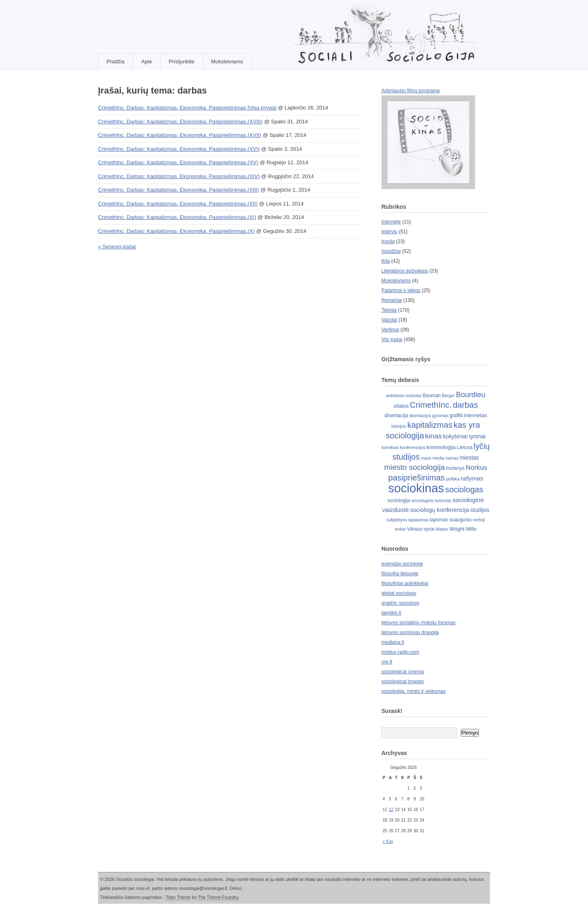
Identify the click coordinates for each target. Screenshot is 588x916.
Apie (147, 61)
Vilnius (415, 529)
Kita (386, 261)
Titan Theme (178, 897)
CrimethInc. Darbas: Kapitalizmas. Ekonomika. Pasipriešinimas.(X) (176, 231)
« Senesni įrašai (117, 247)
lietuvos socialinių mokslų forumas (418, 623)
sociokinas (416, 488)
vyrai (429, 529)
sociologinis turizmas (431, 500)
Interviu (389, 232)
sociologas (464, 489)
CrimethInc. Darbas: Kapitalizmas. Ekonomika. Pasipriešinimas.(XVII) (180, 135)
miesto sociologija (414, 467)
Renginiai (392, 300)
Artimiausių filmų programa (411, 91)
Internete (391, 222)
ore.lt (387, 662)
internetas (475, 415)
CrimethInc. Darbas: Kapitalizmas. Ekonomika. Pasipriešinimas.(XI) (177, 217)
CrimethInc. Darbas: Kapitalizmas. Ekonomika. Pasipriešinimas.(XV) (178, 162)
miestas (469, 458)
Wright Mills (463, 529)
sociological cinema (403, 672)
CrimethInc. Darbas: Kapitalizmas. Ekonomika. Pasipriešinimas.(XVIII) (180, 122)
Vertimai (390, 330)
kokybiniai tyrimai (464, 437)
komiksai (390, 447)
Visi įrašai (392, 340)
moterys (455, 468)
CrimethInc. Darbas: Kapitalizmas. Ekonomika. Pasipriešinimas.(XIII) (178, 190)
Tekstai (389, 310)
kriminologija (441, 447)
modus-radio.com (400, 652)
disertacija (396, 415)
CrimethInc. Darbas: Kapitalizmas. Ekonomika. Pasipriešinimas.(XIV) (179, 176)
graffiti (456, 416)
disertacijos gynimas (429, 416)
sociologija (399, 500)
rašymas (472, 478)
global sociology (399, 593)
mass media (433, 458)
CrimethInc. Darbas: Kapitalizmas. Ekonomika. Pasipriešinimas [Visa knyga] (187, 108)
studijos (480, 510)
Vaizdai (389, 320)
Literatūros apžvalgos (405, 271)
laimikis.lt (391, 613)
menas (452, 458)
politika (453, 479)
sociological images (403, 681)
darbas (465, 405)
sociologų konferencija (440, 510)
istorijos (399, 426)
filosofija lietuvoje (400, 574)
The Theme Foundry (218, 897)
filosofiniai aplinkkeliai (405, 583)
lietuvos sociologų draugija (410, 632)
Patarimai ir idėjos (401, 290)
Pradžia (116, 61)
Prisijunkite (182, 61)
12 (391, 810)
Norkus (477, 468)
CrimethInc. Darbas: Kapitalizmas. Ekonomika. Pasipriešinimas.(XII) (178, 204)
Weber (442, 529)
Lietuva (465, 447)
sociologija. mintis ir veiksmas (413, 691)
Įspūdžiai (391, 251)
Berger (448, 395)
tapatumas (419, 520)
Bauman (432, 395)
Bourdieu (471, 395)
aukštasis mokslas (404, 395)
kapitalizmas (430, 425)
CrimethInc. (431, 405)
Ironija (388, 241)
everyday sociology (402, 564)
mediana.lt (393, 642)
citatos (401, 406)
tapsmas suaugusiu (451, 520)
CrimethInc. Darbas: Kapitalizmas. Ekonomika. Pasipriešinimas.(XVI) (179, 149)
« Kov (388, 841)
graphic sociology (400, 603)
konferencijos (413, 447)
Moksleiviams (227, 61)
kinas (433, 436)
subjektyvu (397, 520)
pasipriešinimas (416, 478)
